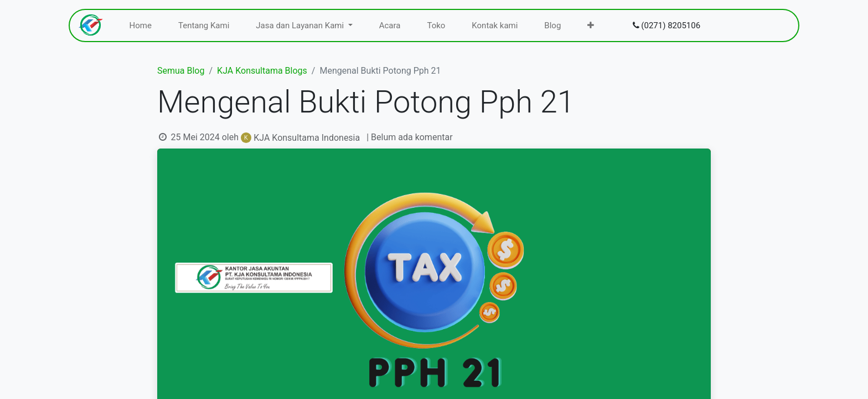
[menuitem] (141, 26)
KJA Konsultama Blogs (262, 71)
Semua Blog (181, 71)
